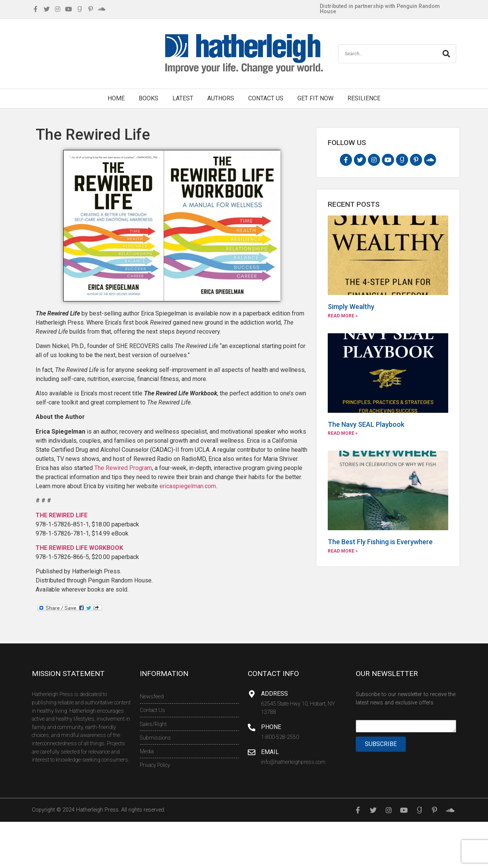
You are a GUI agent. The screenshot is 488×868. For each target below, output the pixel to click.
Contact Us (266, 98)
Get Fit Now (315, 98)
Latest (183, 98)
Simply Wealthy (351, 307)
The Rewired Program (123, 468)
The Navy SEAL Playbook (366, 424)
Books (149, 98)
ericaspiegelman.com (188, 486)
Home (116, 98)
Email (270, 752)
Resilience (364, 98)
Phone (271, 727)
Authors (221, 98)
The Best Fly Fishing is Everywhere (380, 542)
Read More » (343, 316)
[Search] (446, 54)
